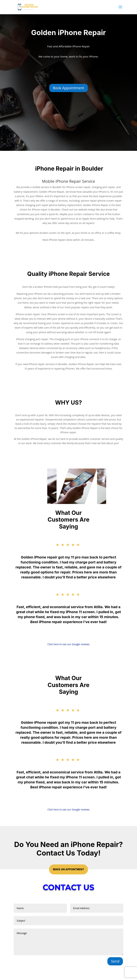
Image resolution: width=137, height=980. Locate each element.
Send (115, 961)
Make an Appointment (69, 869)
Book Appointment (68, 88)
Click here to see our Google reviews (68, 644)
